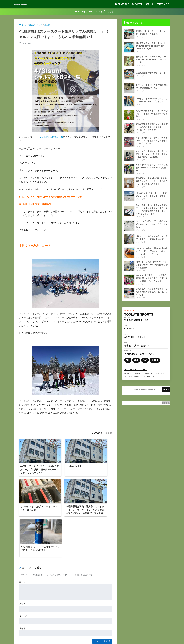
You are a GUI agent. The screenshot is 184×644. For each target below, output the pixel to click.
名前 (22, 552)
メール (23, 564)
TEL (128, 364)
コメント (23, 530)
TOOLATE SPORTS (29, 4)
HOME (92, 633)
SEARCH (166, 393)
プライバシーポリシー (92, 638)
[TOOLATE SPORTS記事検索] (147, 393)
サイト (22, 576)
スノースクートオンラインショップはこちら (92, 12)
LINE (136, 364)
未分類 (109, 433)
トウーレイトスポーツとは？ (135, 373)
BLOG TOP (137, 4)
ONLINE (155, 364)
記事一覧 (150, 4)
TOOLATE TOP (122, 4)
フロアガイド (163, 4)
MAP (145, 364)
